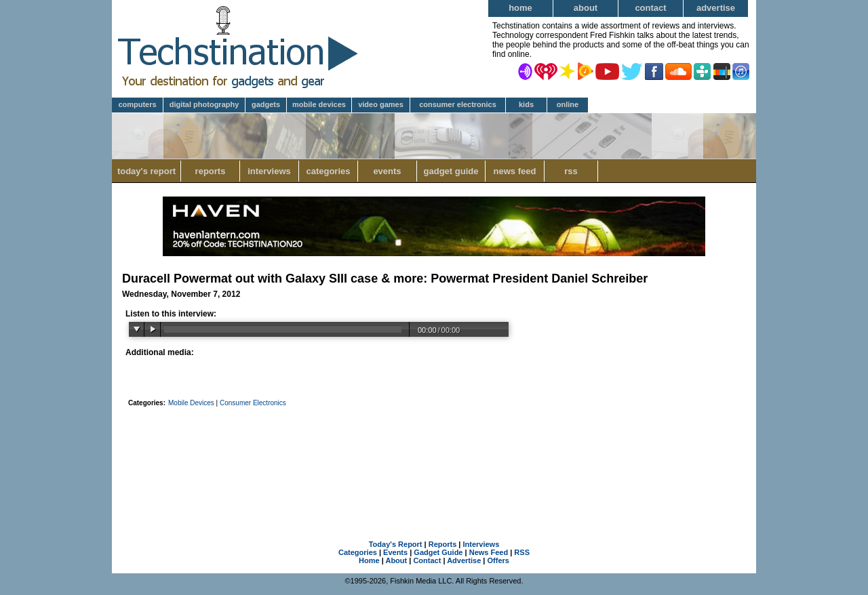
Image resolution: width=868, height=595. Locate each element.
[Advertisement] (434, 456)
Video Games (381, 104)
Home (520, 8)
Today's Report (146, 171)
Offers (498, 560)
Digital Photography (204, 104)
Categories (328, 171)
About (586, 8)
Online (568, 104)
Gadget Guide (451, 171)
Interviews (269, 171)
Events (387, 171)
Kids (526, 104)
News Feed (515, 171)
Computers (137, 104)
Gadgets (266, 104)
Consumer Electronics (458, 104)
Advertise (716, 8)
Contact (650, 8)
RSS (571, 171)
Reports (211, 171)
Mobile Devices (319, 104)
